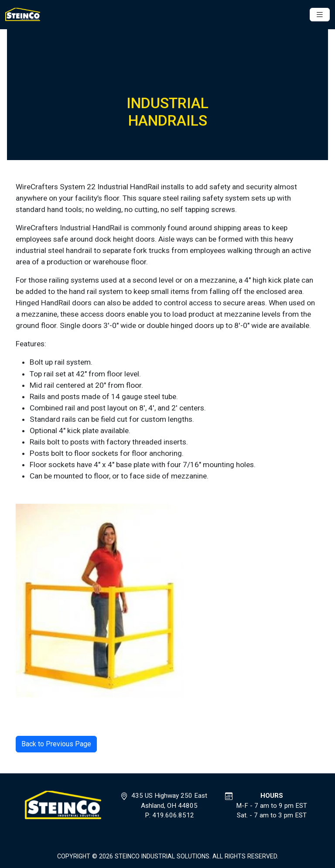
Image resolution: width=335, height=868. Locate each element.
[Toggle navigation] (320, 15)
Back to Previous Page (56, 744)
